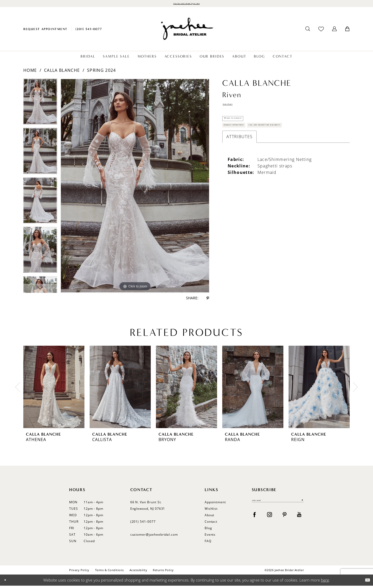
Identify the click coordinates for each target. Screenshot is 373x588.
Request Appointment (247, 143)
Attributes (239, 171)
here (325, 582)
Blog (208, 530)
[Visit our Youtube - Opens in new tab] (299, 520)
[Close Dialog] (8, 582)
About (210, 517)
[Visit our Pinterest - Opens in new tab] (285, 520)
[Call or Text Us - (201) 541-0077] (89, 31)
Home (30, 73)
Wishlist (211, 511)
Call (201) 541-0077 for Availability (261, 156)
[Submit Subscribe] (301, 505)
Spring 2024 (101, 73)
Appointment (215, 504)
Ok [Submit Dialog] (365, 582)
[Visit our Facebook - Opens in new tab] (254, 520)
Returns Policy (163, 572)
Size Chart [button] (234, 108)
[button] (334, 31)
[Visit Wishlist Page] (321, 31)
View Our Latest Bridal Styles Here (186, 5)
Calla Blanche (62, 73)
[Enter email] (278, 505)
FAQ (208, 543)
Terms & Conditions (109, 572)
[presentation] (54, 389)
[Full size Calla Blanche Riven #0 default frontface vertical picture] (135, 188)
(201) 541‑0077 (143, 524)
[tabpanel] (40, 106)
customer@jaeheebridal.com (154, 537)
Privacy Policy (79, 572)
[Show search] (308, 31)
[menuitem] (45, 31)
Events (210, 537)
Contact (211, 524)
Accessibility (138, 572)
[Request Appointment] (45, 31)
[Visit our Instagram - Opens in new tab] (270, 520)
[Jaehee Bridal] (187, 31)
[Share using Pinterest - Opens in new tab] (208, 300)
